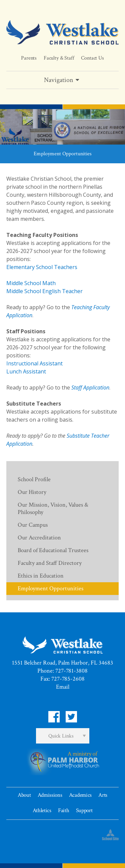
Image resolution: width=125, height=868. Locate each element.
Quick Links (61, 736)
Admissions (50, 795)
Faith (63, 810)
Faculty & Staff (59, 58)
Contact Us (92, 58)
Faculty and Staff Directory (50, 563)
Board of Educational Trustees (53, 550)
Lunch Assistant (26, 371)
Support (84, 810)
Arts (103, 795)
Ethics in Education (41, 576)
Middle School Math (31, 283)
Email (63, 687)
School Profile (34, 479)
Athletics (42, 810)
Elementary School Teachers (42, 267)
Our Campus (33, 525)
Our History (32, 492)
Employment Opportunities (50, 588)
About (24, 795)
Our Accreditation (39, 538)
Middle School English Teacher (44, 291)
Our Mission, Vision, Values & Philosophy (53, 508)
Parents (29, 58)
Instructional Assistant (34, 363)
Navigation (63, 80)
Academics (80, 795)
